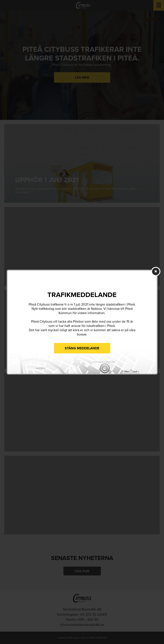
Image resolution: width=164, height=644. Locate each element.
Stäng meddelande (82, 348)
